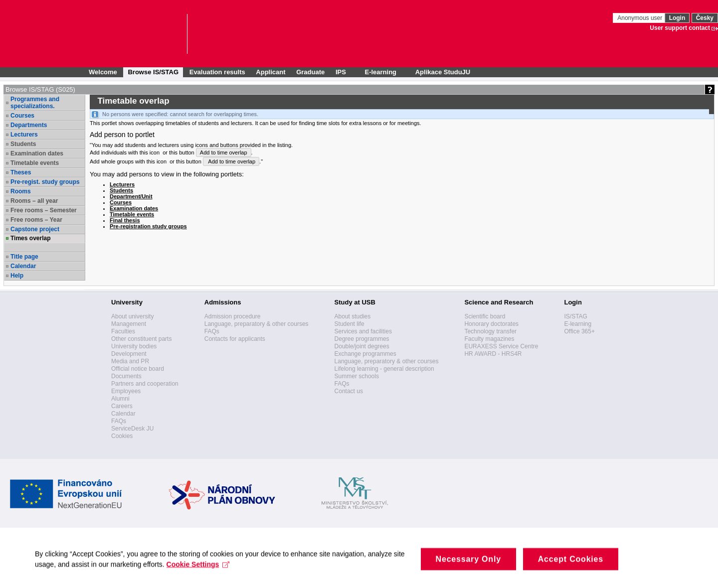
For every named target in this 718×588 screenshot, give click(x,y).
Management (129, 324)
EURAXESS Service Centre (501, 346)
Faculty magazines (489, 339)
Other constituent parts (141, 339)
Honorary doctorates (491, 324)
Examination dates (37, 153)
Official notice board (138, 369)
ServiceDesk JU (132, 429)
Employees (126, 391)
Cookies (122, 436)
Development (129, 354)
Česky (705, 18)
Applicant (270, 72)
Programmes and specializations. (35, 103)
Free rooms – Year (36, 220)
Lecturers (24, 135)
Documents (126, 376)
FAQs (119, 421)
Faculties (123, 331)
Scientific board (485, 316)
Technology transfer (490, 331)
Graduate (310, 72)
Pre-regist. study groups (45, 182)
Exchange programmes (365, 354)
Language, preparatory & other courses (257, 324)
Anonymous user (640, 18)
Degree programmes (362, 339)
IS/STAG (575, 316)
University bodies (134, 346)
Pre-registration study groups (148, 226)
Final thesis (125, 220)
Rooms (21, 191)
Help (17, 276)
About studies (353, 316)
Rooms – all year (34, 201)
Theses (21, 172)
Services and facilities (363, 331)
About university (132, 316)
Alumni (120, 399)
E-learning (578, 324)
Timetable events (35, 163)
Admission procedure (233, 316)
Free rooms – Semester (44, 210)
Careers (122, 406)
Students (23, 144)
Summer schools (357, 376)
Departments (29, 125)
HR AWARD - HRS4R (493, 354)
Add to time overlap (224, 152)
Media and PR (130, 361)
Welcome (103, 72)
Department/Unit (131, 196)
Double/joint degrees (362, 346)
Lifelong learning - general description (384, 369)
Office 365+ (579, 331)
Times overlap (30, 238)
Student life (350, 324)
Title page (24, 257)
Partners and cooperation (145, 384)
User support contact (680, 28)
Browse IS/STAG (153, 72)
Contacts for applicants (235, 339)
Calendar (23, 266)
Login (677, 18)
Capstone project (35, 229)
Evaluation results (217, 72)
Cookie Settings (198, 572)
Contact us (349, 391)
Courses (22, 116)
